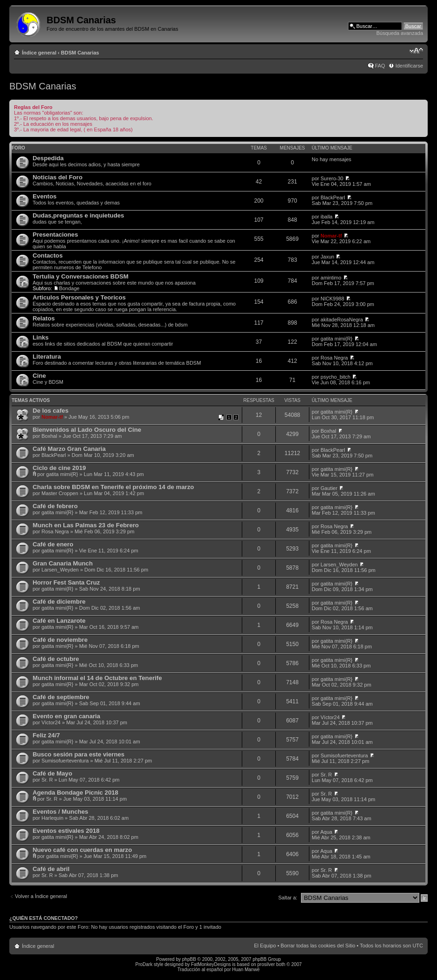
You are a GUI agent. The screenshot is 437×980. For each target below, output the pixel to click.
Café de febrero (55, 506)
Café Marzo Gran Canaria (69, 449)
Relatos (44, 318)
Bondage (69, 288)
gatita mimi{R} (336, 339)
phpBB (189, 959)
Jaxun (327, 257)
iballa (327, 217)
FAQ (380, 66)
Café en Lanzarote (59, 621)
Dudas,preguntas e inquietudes (78, 215)
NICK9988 (332, 299)
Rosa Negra (334, 358)
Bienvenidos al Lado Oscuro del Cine (87, 430)
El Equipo (265, 946)
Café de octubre (56, 659)
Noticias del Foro (58, 177)
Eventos (44, 196)
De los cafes (51, 411)
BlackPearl (333, 197)
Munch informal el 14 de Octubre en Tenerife (97, 678)
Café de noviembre (60, 640)
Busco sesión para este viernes (79, 754)
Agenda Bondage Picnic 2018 (75, 793)
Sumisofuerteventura (65, 761)
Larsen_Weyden (60, 570)
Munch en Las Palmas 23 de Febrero (86, 525)
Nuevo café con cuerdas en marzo (82, 850)
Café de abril (51, 869)
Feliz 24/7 (46, 735)
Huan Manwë (246, 970)
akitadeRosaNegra (342, 320)
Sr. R (47, 780)
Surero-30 (332, 178)
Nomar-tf (331, 236)
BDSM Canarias (80, 53)
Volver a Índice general (41, 896)
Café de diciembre (59, 602)
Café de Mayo (52, 773)
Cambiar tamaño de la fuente (416, 51)
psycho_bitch (335, 377)
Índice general (39, 53)
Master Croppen (60, 493)
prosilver (266, 964)
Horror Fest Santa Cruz (66, 582)
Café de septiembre (61, 697)
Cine (39, 376)
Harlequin (52, 818)
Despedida (48, 158)
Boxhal (49, 436)
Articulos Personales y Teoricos (79, 297)
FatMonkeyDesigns (211, 964)
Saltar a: (288, 898)
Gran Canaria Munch (63, 563)
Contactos (48, 255)
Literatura (47, 357)
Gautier (329, 488)
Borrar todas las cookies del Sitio (318, 946)
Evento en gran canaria (66, 716)
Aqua (326, 832)
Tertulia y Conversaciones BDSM (81, 276)
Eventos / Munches (60, 812)
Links (41, 337)
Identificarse (409, 66)
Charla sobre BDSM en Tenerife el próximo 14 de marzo (113, 487)
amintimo (331, 278)
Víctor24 (51, 722)
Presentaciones (55, 235)
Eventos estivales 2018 (66, 831)
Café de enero (53, 544)
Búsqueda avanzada (400, 33)
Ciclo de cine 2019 (59, 468)
